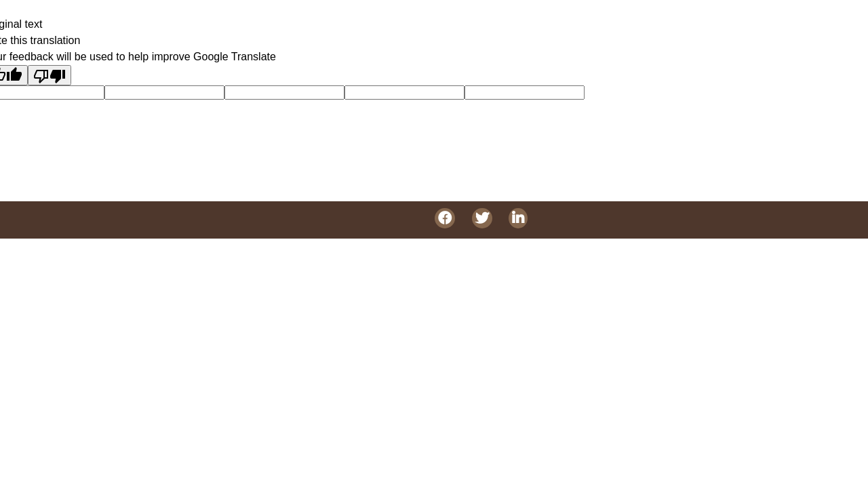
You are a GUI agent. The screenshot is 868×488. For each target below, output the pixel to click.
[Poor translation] (50, 75)
